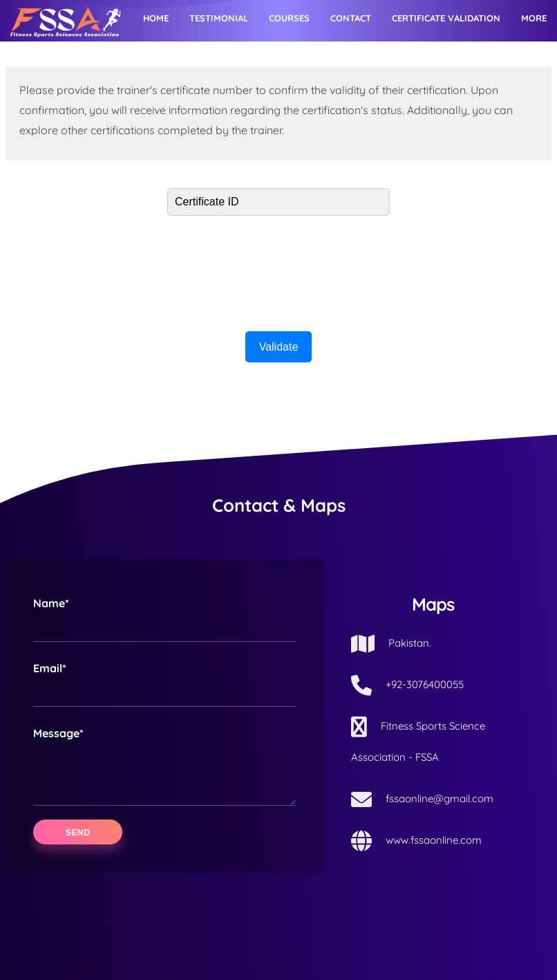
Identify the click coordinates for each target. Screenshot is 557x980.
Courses (289, 18)
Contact (351, 18)
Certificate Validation (446, 18)
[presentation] (278, 270)
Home (156, 18)
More (534, 18)
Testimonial (219, 18)
